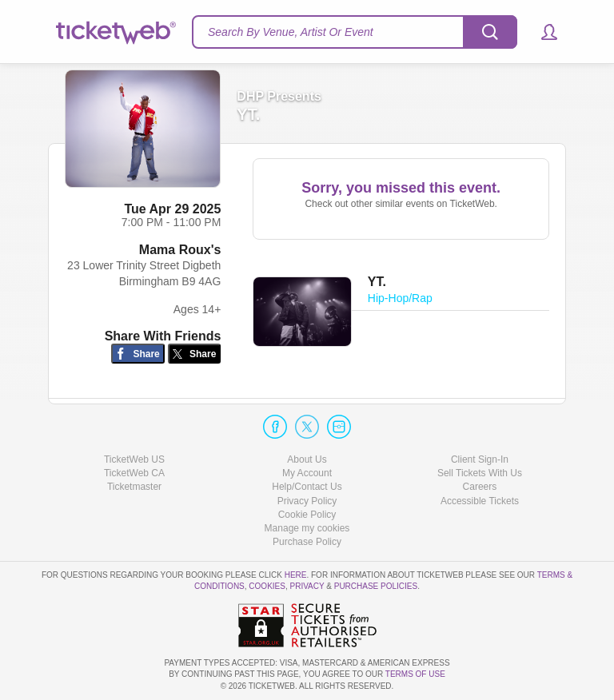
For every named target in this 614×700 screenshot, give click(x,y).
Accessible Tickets (480, 501)
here (296, 575)
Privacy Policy (307, 501)
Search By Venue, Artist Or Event (291, 32)
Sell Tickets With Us (480, 473)
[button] (542, 32)
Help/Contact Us (307, 487)
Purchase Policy (307, 542)
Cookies (267, 586)
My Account (307, 473)
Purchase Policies (376, 586)
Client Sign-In (480, 459)
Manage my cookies (307, 528)
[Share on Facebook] (138, 354)
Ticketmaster (134, 487)
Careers (480, 487)
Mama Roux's (180, 250)
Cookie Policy (307, 515)
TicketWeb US (134, 459)
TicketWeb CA (134, 473)
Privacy (307, 586)
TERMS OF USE (415, 674)
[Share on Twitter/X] (195, 354)
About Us (307, 459)
